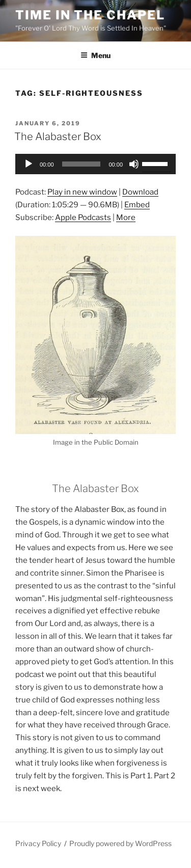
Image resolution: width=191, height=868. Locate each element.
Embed (137, 205)
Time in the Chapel (90, 15)
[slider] (81, 164)
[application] (95, 164)
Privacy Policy (38, 843)
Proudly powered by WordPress (120, 843)
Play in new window (82, 192)
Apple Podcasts (83, 218)
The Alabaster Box (58, 137)
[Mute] (134, 164)
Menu (95, 55)
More (126, 218)
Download (140, 192)
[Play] (29, 164)
